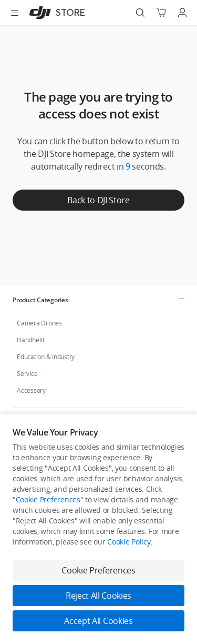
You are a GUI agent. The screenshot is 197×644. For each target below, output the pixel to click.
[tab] (98, 300)
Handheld (30, 340)
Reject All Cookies (98, 596)
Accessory (31, 390)
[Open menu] (15, 13)
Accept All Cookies (98, 621)
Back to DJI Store (98, 200)
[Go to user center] (182, 13)
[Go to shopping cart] (161, 13)
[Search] (140, 13)
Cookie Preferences (48, 499)
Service (27, 374)
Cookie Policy (129, 542)
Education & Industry (46, 357)
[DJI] (55, 13)
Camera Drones (39, 323)
